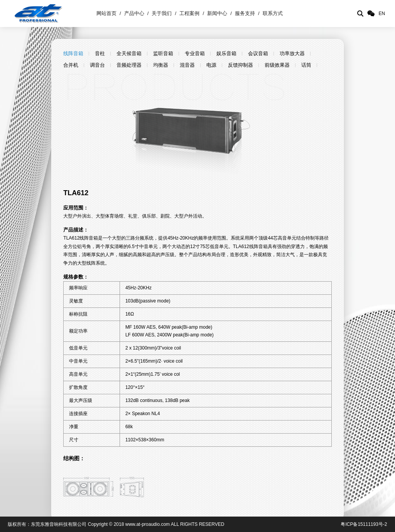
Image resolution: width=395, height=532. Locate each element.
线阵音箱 (73, 53)
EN (382, 14)
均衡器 (161, 65)
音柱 (100, 53)
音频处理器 (129, 65)
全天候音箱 (129, 53)
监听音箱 (163, 53)
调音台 (97, 65)
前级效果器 (277, 65)
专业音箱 (195, 53)
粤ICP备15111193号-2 (364, 524)
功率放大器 (292, 53)
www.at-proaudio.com (148, 524)
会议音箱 (258, 53)
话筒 (306, 65)
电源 (211, 65)
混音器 (187, 65)
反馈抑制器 (241, 65)
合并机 (71, 65)
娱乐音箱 (226, 53)
